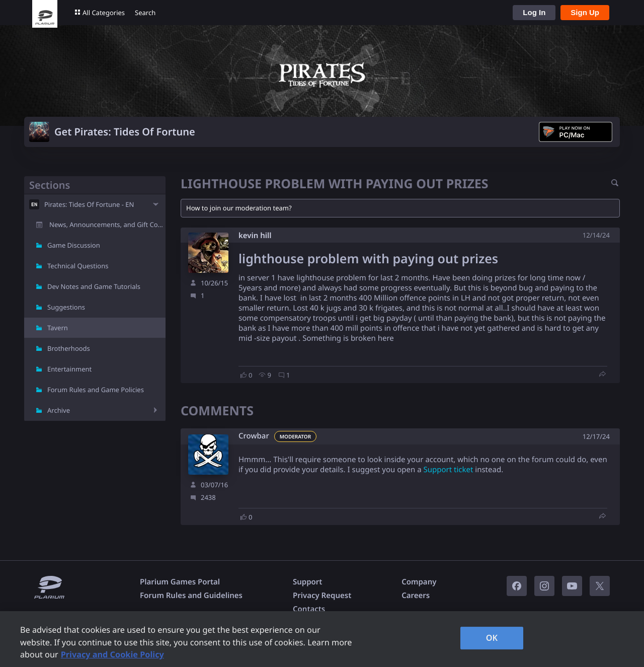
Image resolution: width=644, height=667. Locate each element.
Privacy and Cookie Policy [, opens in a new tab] (112, 654)
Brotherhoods (69, 348)
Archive (59, 410)
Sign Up (585, 12)
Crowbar (254, 436)
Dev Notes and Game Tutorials (94, 286)
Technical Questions (78, 266)
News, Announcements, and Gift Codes (107, 225)
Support (307, 582)
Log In (534, 12)
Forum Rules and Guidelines (191, 596)
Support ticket (448, 470)
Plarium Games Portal (180, 582)
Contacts (309, 609)
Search (145, 13)
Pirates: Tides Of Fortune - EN (89, 204)
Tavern (58, 328)
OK (492, 638)
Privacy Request (322, 596)
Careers (416, 596)
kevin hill (255, 236)
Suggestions (66, 307)
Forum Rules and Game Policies (96, 390)
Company (419, 582)
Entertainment (69, 369)
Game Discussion (74, 245)
